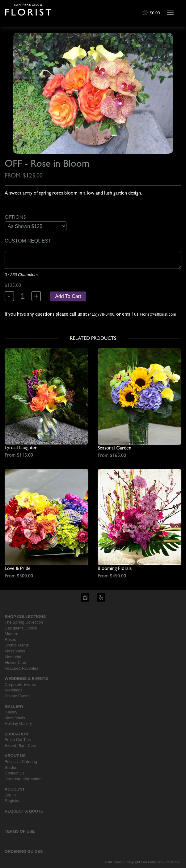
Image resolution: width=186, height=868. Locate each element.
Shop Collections (25, 617)
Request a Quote (24, 811)
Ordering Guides (24, 851)
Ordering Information (23, 779)
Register (12, 801)
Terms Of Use (20, 831)
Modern (11, 634)
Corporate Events (20, 684)
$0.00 (151, 13)
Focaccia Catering (21, 762)
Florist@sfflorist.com (158, 314)
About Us (15, 756)
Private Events (18, 696)
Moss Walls (15, 651)
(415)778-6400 (101, 314)
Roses (10, 640)
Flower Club (15, 662)
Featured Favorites (21, 668)
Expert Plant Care (21, 745)
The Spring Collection (24, 622)
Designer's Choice (21, 628)
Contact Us (15, 773)
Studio (10, 767)
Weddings (14, 690)
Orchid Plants (17, 645)
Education (16, 734)
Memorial (13, 657)
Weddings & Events (26, 679)
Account (15, 789)
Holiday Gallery (18, 723)
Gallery (14, 706)
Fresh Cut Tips (18, 740)
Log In (10, 795)
